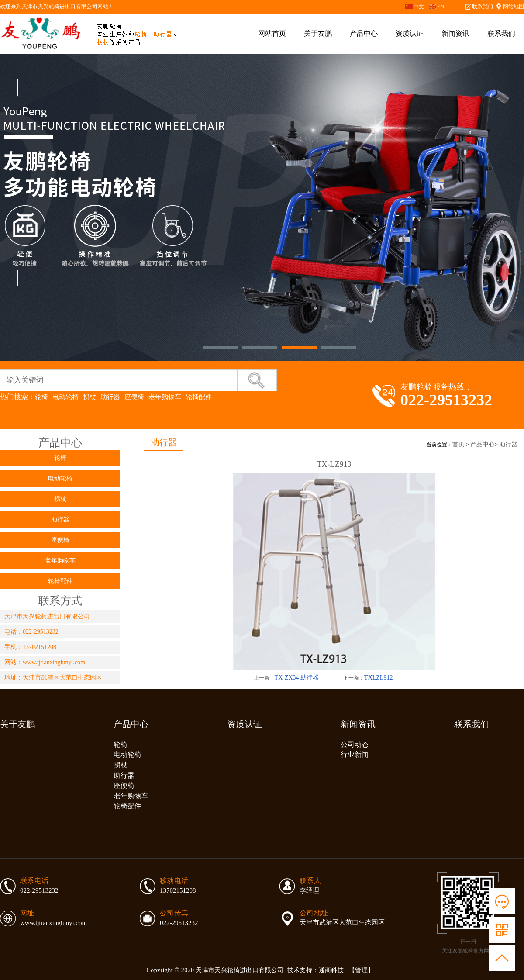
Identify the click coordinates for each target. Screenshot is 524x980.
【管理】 (362, 970)
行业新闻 (355, 754)
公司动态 (355, 744)
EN (441, 7)
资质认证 (410, 33)
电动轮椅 (65, 397)
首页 (458, 444)
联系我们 (483, 7)
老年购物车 (165, 397)
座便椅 (134, 397)
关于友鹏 (318, 33)
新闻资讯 (455, 33)
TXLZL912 (378, 678)
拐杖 (90, 397)
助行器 (110, 397)
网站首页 (272, 33)
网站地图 (514, 7)
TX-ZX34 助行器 (297, 678)
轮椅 (41, 397)
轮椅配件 (199, 397)
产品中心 (364, 33)
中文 (419, 7)
